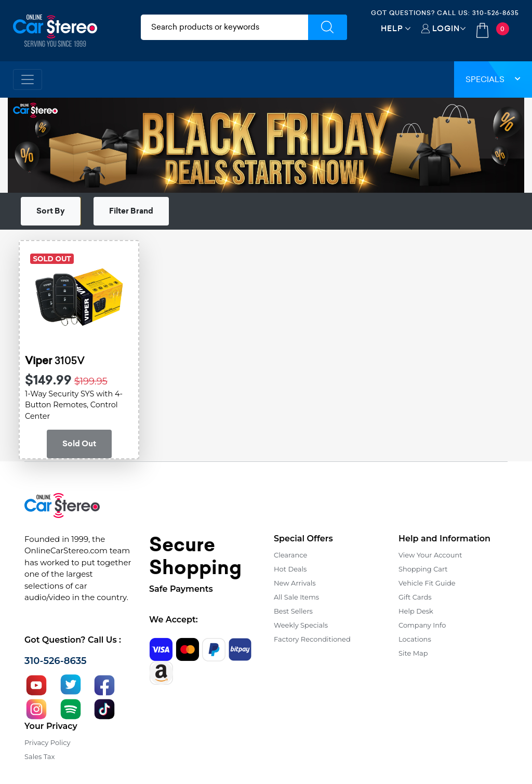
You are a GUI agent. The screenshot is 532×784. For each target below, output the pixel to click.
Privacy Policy (47, 742)
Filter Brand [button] (131, 211)
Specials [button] (493, 79)
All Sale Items (296, 597)
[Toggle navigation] (28, 79)
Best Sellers (293, 611)
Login (446, 28)
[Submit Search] (328, 27)
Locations (415, 639)
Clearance (290, 555)
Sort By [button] (51, 211)
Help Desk (416, 611)
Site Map (413, 653)
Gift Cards (415, 597)
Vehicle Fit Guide (427, 583)
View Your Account (430, 555)
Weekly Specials (301, 625)
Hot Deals (290, 569)
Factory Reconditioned (312, 639)
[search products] (224, 27)
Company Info (422, 625)
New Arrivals (295, 583)
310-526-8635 (496, 13)
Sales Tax (39, 756)
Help (392, 28)
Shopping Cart (423, 569)
